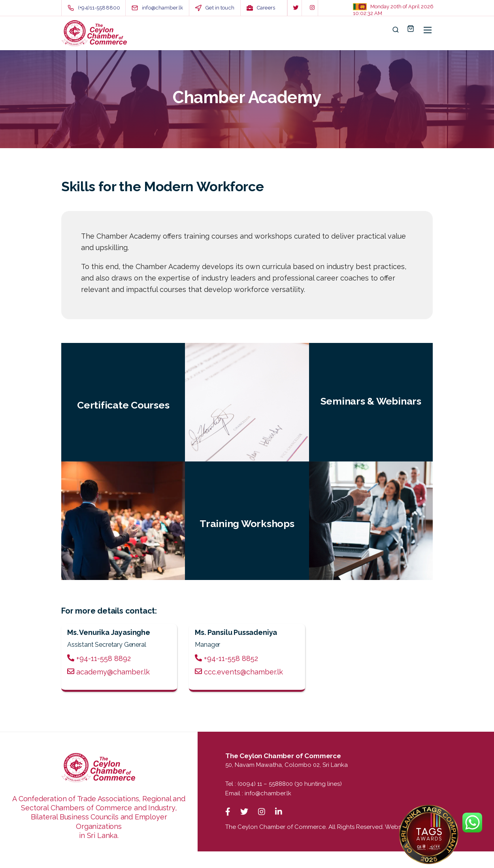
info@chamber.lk (268, 793)
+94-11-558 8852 (226, 658)
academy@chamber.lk (108, 672)
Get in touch (220, 8)
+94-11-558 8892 (99, 658)
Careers (266, 8)
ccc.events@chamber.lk (239, 672)
